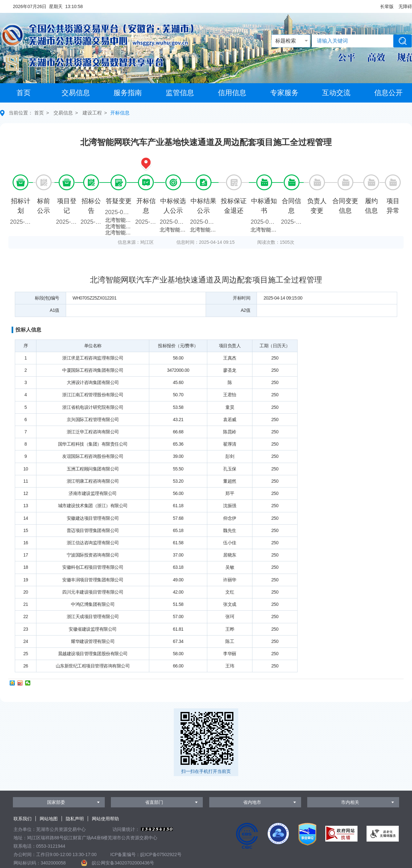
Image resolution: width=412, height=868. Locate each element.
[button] (387, 6)
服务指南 (128, 93)
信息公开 (388, 93)
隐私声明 (75, 819)
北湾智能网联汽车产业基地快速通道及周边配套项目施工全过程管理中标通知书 (265, 230)
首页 (24, 93)
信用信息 (232, 93)
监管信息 (180, 93)
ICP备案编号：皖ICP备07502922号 (146, 854)
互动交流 (336, 93)
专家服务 (284, 93)
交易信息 (76, 93)
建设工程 (92, 113)
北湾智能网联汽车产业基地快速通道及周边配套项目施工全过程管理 (119, 220)
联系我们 (23, 819)
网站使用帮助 (105, 819)
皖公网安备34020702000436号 (123, 863)
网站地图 (49, 819)
